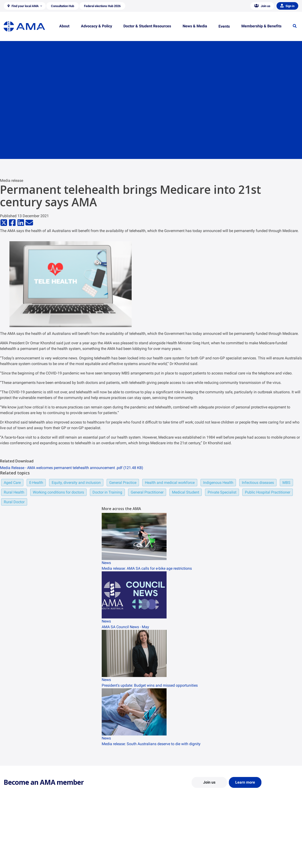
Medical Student (186, 492)
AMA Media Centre (244, 835)
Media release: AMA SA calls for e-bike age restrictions (147, 568)
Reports (85, 849)
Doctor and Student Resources (177, 846)
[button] (25, 6)
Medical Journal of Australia (251, 849)
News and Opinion (243, 842)
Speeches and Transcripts (249, 856)
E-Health (36, 483)
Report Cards (89, 842)
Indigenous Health (218, 483)
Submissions (88, 856)
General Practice (123, 483)
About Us (10, 835)
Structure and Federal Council (25, 849)
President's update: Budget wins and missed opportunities (150, 685)
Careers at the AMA (18, 856)
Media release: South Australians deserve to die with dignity (151, 744)
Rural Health (14, 492)
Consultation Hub (92, 862)
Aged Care (12, 483)
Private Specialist (222, 492)
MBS (286, 483)
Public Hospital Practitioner (268, 492)
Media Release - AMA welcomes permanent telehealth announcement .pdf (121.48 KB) (72, 468)
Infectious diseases (258, 483)
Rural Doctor (14, 502)
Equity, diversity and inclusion (76, 483)
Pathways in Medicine (170, 860)
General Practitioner (147, 492)
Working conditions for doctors (58, 492)
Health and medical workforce (170, 483)
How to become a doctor (172, 853)
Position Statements (94, 835)
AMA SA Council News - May (125, 627)
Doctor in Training (107, 492)
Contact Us (12, 842)
